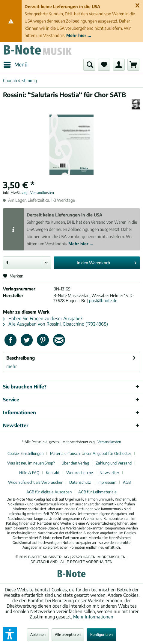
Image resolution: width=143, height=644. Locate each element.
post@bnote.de (103, 301)
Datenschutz (80, 482)
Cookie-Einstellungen (25, 453)
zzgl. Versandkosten (38, 193)
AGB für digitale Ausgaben (49, 492)
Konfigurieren (101, 635)
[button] (10, 634)
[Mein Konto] (119, 65)
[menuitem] (15, 65)
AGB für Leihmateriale (97, 492)
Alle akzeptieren (68, 635)
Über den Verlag (75, 463)
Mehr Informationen (93, 617)
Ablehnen (38, 635)
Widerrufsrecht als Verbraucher (35, 482)
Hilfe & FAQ (29, 473)
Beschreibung (21, 358)
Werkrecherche (80, 473)
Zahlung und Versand (114, 463)
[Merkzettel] (104, 65)
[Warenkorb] (133, 65)
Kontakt (53, 473)
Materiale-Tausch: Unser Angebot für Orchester (91, 453)
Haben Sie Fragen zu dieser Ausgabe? (43, 318)
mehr (12, 366)
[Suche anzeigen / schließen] (89, 65)
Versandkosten (109, 442)
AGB (127, 482)
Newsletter (109, 473)
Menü (16, 64)
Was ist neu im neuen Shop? (31, 463)
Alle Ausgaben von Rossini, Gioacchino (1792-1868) (55, 324)
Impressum (107, 482)
